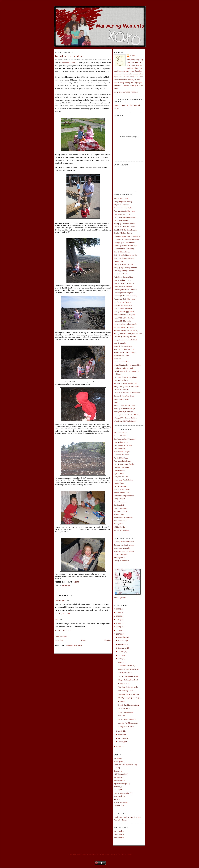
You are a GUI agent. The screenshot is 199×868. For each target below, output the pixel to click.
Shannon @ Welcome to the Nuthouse (128, 393)
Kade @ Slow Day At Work (124, 318)
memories (117, 777)
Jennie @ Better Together (123, 286)
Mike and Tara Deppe (122, 356)
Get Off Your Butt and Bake (124, 464)
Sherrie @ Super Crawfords (124, 396)
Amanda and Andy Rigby (123, 208)
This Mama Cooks (121, 521)
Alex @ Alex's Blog (121, 198)
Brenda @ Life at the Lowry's (125, 227)
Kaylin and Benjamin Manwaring (126, 330)
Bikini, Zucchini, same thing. (129, 705)
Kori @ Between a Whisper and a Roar (128, 333)
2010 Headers (119, 831)
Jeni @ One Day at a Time (123, 277)
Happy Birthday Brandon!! (128, 680)
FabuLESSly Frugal (121, 458)
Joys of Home (119, 473)
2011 (118, 620)
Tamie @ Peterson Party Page (125, 405)
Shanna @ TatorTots (121, 390)
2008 (118, 630)
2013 (118, 612)
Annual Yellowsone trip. (127, 665)
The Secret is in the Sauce (123, 518)
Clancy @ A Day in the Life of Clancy (128, 236)
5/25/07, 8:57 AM (62, 630)
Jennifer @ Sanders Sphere (124, 293)
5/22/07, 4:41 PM (62, 614)
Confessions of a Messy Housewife (127, 239)
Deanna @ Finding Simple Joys (125, 245)
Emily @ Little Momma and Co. (126, 255)
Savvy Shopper (119, 499)
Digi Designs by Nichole (123, 445)
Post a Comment (61, 636)
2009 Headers (119, 837)
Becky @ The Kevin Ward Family (126, 217)
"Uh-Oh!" (122, 716)
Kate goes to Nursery (126, 727)
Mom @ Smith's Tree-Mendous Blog (127, 365)
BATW (116, 758)
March (121, 735)
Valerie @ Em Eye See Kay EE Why (127, 415)
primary (117, 787)
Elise (57, 620)
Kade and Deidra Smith (122, 321)
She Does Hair (119, 505)
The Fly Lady (119, 514)
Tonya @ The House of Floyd (125, 408)
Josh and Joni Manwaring (123, 305)
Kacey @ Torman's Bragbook (125, 315)
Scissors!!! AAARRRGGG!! (129, 669)
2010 (118, 623)
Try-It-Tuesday (119, 802)
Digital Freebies (120, 448)
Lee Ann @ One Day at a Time (125, 337)
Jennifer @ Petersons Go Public (125, 290)
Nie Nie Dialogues (121, 486)
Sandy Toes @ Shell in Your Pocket (127, 386)
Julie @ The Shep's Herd (123, 308)
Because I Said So (120, 436)
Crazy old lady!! (124, 683)
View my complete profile (126, 92)
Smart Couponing (120, 508)
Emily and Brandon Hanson (124, 258)
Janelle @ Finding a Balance (124, 271)
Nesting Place (119, 483)
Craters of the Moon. (68, 63)
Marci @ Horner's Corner (123, 346)
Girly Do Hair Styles (121, 467)
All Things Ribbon (121, 433)
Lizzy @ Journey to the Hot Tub (125, 340)
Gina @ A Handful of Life (123, 264)
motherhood (118, 780)
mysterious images (121, 784)
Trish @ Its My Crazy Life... (124, 412)
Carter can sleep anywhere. (124, 765)
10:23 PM (76, 582)
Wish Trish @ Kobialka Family (125, 421)
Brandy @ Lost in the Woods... (125, 224)
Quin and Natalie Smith (122, 380)
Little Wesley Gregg (126, 712)
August (121, 652)
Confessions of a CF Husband (125, 439)
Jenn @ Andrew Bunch (122, 280)
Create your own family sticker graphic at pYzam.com (100, 854)
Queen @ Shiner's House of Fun (125, 377)
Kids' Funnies (119, 774)
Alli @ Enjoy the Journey (123, 202)
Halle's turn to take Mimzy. (128, 719)
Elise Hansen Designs (122, 452)
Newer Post (59, 640)
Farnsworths (118, 261)
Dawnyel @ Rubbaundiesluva (125, 242)
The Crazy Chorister (121, 511)
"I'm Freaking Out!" (125, 691)
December (122, 637)
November (122, 641)
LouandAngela (60, 600)
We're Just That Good (122, 530)
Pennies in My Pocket (122, 489)
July (120, 655)
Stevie (116, 402)
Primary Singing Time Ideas (124, 496)
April (120, 731)
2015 (118, 609)
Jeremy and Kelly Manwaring (125, 299)
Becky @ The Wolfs (121, 220)
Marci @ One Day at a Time (124, 349)
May (120, 662)
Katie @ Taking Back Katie (124, 327)
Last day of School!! (126, 673)
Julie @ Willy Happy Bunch (124, 311)
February (122, 738)
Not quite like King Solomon (129, 694)
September (122, 648)
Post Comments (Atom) (73, 645)
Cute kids (122, 701)
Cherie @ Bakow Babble (123, 233)
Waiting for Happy (121, 527)
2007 (118, 634)
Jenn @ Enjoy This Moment (124, 283)
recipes (116, 790)
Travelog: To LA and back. (128, 687)
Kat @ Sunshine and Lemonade (125, 324)
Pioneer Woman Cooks (122, 492)
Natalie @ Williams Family (124, 368)
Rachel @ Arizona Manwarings (125, 383)
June (120, 659)
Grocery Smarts (120, 470)
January (121, 742)
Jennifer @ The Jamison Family (125, 296)
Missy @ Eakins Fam (122, 362)
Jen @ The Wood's (121, 274)
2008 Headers (119, 834)
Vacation (66, 585)
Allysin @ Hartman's (121, 205)
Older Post (108, 640)
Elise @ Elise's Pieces (122, 252)
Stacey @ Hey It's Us (122, 399)
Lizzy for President (121, 477)
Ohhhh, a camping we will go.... (130, 698)
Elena (132, 56)
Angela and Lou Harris (122, 214)
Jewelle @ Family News (123, 302)
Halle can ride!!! (124, 709)
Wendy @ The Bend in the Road (126, 418)
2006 (118, 746)
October (121, 644)
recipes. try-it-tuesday (122, 793)
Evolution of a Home (121, 455)
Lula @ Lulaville (120, 343)
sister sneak (118, 796)
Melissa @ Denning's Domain (125, 352)
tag (115, 799)
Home (83, 640)
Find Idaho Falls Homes (123, 461)
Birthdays (117, 761)
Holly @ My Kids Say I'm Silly (125, 268)
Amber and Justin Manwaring (125, 211)
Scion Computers (120, 502)
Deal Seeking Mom (121, 442)
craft (116, 768)
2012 (118, 616)
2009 (118, 627)
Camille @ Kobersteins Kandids (125, 230)
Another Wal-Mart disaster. (128, 723)
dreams (116, 771)
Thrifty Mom (119, 524)
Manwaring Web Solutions (123, 480)
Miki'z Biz (118, 359)
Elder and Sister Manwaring (124, 249)
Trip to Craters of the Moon (69, 56)
